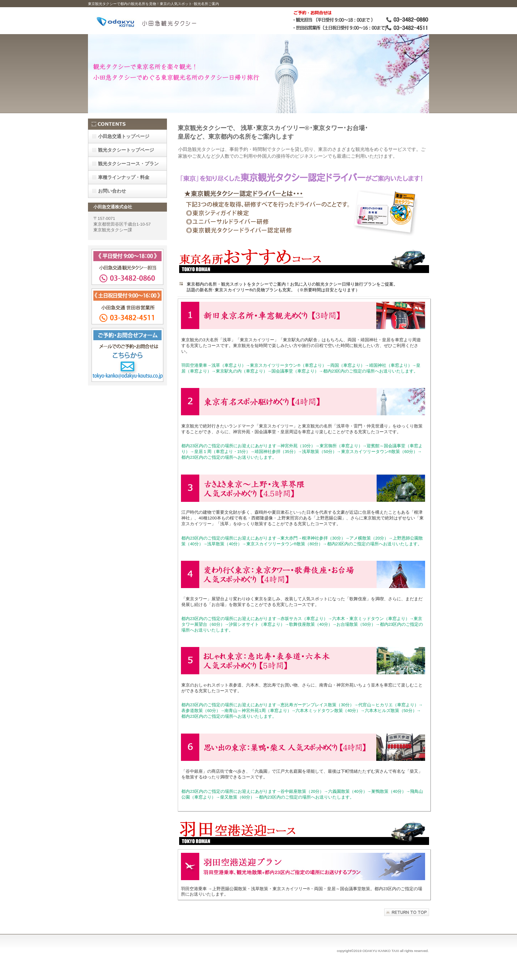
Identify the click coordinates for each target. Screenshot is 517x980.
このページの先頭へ (407, 912)
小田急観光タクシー (169, 21)
